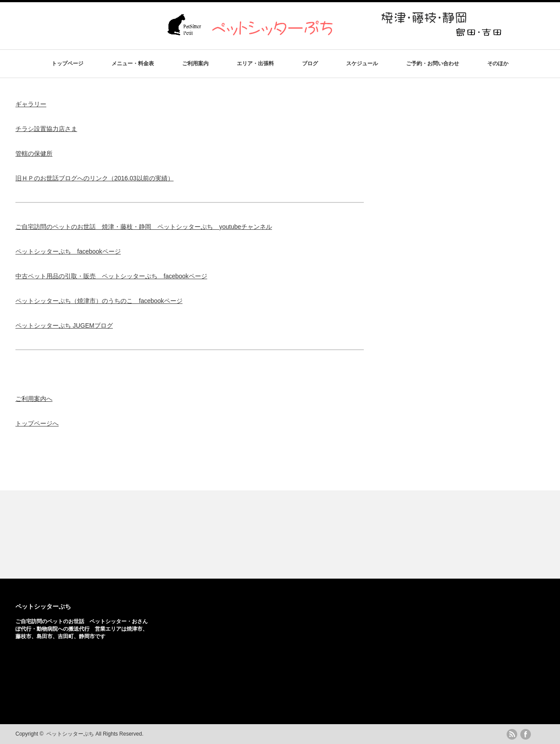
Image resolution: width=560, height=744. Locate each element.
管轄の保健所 (34, 153)
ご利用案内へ (34, 399)
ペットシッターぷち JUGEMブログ (64, 325)
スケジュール (362, 64)
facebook (526, 734)
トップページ (67, 64)
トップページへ (37, 423)
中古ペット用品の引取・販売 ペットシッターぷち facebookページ (111, 276)
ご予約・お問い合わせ (433, 64)
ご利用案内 (195, 64)
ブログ (310, 64)
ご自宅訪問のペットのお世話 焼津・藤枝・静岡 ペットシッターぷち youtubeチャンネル (144, 227)
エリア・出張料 (255, 64)
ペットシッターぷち (43, 606)
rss (512, 734)
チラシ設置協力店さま (46, 129)
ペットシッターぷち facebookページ (68, 251)
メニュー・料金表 (133, 64)
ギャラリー (31, 104)
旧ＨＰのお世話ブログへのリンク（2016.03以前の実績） (95, 178)
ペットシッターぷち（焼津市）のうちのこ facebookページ (99, 301)
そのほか (498, 64)
